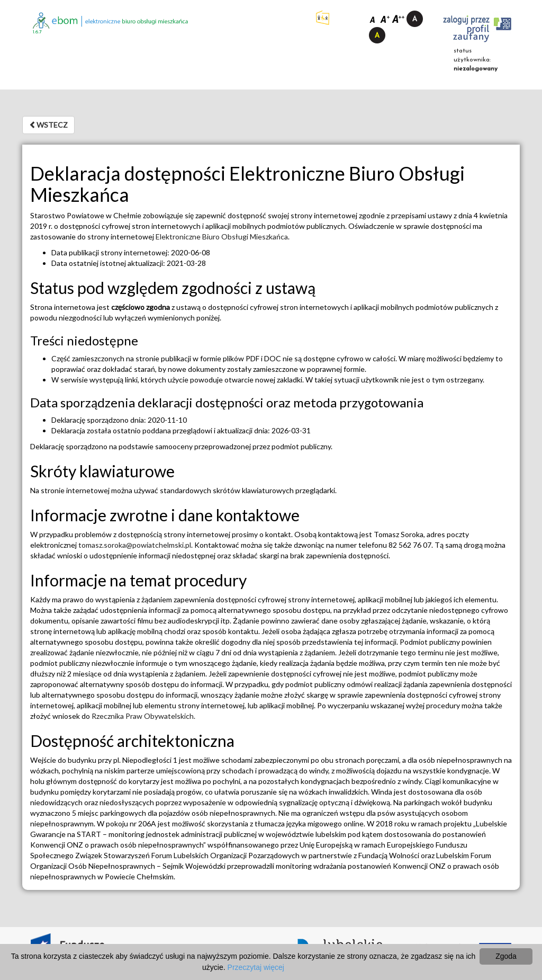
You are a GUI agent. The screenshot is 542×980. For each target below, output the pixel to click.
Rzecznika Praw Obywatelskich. (143, 716)
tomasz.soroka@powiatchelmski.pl (135, 545)
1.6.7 (37, 32)
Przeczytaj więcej (256, 967)
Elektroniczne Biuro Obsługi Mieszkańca (222, 237)
